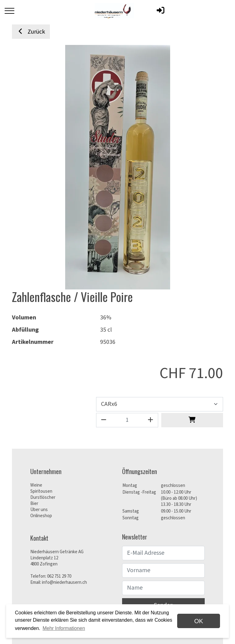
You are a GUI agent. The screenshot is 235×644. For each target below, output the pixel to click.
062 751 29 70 (59, 576)
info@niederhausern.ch (64, 582)
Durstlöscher (43, 497)
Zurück (31, 32)
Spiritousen (41, 491)
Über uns (39, 510)
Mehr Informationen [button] (64, 628)
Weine (36, 485)
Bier (34, 504)
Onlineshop (41, 516)
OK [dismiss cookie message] (199, 621)
